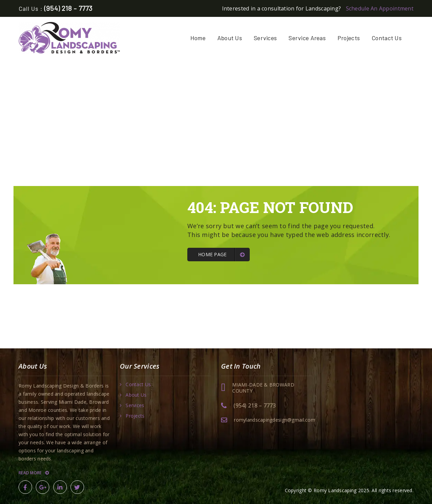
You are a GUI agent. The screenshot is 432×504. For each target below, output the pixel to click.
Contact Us (387, 38)
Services (265, 38)
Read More (34, 473)
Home (198, 38)
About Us (230, 38)
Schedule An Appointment (380, 8)
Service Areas (307, 38)
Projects (349, 38)
